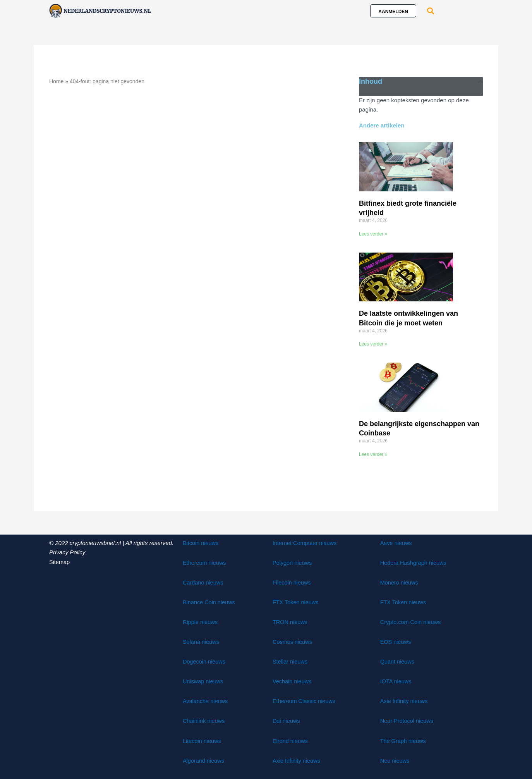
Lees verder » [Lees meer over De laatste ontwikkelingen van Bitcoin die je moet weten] (373, 344)
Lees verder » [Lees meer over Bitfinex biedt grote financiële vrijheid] (373, 234)
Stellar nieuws (291, 661)
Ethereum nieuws (205, 562)
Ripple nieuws (201, 622)
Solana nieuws (202, 641)
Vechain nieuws (293, 681)
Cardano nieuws (204, 582)
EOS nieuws (396, 641)
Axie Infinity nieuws (297, 760)
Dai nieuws (287, 720)
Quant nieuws (398, 661)
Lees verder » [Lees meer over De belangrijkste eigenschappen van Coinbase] (373, 454)
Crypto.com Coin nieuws (412, 622)
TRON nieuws (291, 622)
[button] (430, 11)
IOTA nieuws (396, 681)
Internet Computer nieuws (306, 543)
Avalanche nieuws (206, 701)
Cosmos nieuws (293, 641)
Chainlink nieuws (205, 720)
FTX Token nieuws (296, 602)
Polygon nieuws (293, 562)
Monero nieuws (400, 582)
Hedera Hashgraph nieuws (415, 562)
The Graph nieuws (404, 740)
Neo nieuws (395, 760)
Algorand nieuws (204, 760)
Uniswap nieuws (204, 681)
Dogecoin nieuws (205, 661)
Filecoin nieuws (293, 582)
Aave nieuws (397, 543)
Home (56, 81)
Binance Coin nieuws (210, 602)
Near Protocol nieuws (408, 720)
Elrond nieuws (291, 740)
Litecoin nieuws (203, 740)
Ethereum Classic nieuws (305, 701)
